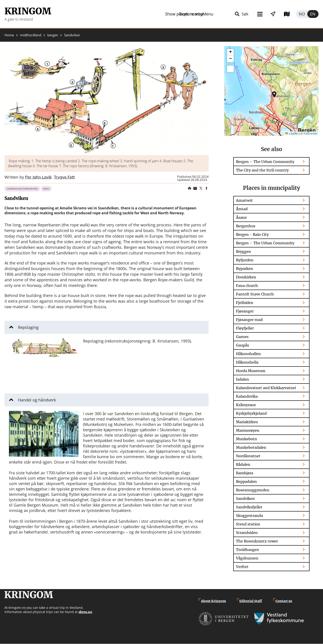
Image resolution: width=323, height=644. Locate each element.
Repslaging (28, 327)
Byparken (244, 269)
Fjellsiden (245, 303)
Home (9, 35)
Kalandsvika (247, 396)
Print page (190, 188)
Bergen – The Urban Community (265, 162)
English (313, 14)
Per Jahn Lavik (38, 177)
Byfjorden (245, 260)
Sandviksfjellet (249, 507)
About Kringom (213, 601)
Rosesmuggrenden (253, 490)
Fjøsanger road (249, 320)
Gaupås (242, 345)
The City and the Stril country (262, 170)
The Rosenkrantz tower (257, 541)
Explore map (280, 14)
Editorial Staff (251, 601)
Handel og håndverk (37, 400)
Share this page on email (195, 188)
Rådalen (243, 464)
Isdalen (242, 379)
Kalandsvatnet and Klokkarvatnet (266, 388)
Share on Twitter (201, 188)
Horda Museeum (251, 371)
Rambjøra (245, 473)
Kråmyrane (246, 405)
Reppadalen (246, 481)
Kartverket (310, 133)
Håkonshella (247, 362)
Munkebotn (247, 439)
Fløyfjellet (245, 328)
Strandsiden (247, 533)
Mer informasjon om (274, 94)
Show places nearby (234, 14)
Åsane (241, 217)
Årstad (242, 209)
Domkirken (246, 277)
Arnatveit (244, 200)
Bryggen (243, 252)
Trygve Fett (64, 177)
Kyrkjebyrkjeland (251, 413)
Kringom (28, 11)
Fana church (247, 286)
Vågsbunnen (247, 558)
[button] (107, 101)
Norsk (302, 14)
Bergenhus (246, 226)
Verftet (242, 567)
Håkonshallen (248, 354)
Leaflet (292, 133)
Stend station (248, 524)
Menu (197, 14)
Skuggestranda (249, 516)
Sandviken (245, 499)
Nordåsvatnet (248, 456)
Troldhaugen (248, 550)
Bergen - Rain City (252, 234)
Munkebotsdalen (251, 447)
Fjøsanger (245, 311)
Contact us (284, 601)
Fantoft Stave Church (255, 294)
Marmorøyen (248, 430)
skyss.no (85, 612)
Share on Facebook (206, 188)
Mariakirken (247, 422)
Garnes (242, 337)
